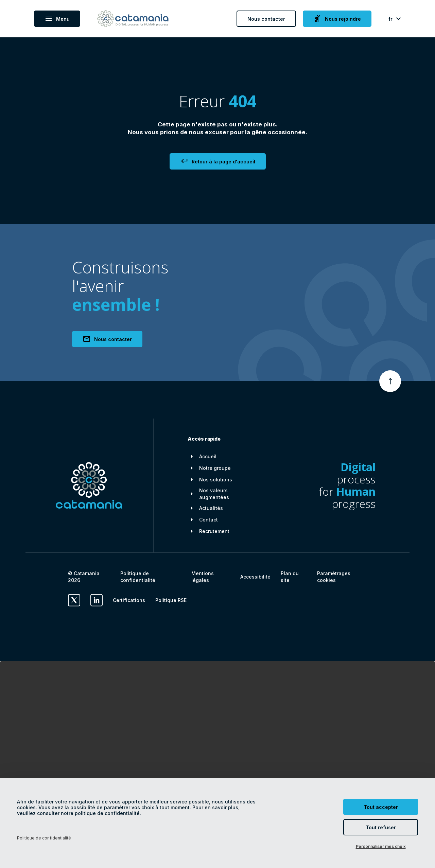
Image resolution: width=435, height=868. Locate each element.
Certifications (129, 600)
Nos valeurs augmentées (214, 494)
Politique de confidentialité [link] (44, 838)
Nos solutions (216, 480)
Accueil (208, 456)
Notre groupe (215, 468)
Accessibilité (255, 577)
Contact (208, 520)
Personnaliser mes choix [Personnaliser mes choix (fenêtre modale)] (381, 846)
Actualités (211, 508)
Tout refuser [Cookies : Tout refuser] (381, 827)
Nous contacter (266, 19)
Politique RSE (171, 600)
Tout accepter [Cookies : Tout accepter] (381, 807)
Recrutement (214, 531)
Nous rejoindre (337, 19)
